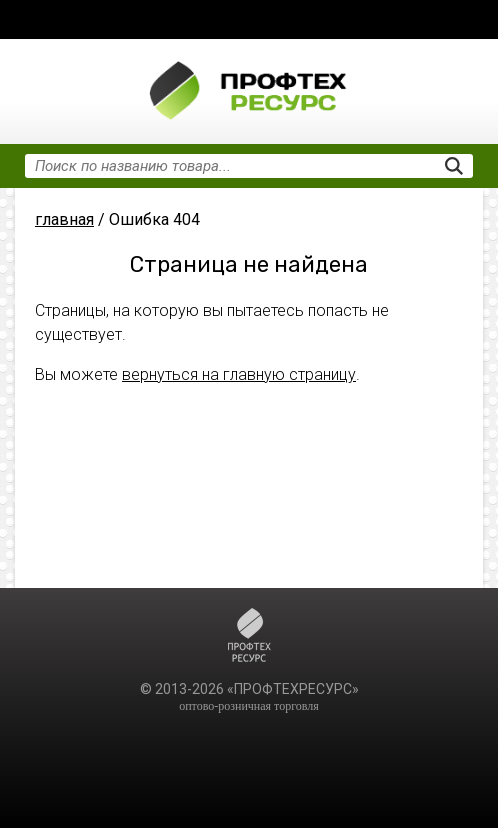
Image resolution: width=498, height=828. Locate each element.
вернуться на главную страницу (239, 374)
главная (64, 219)
